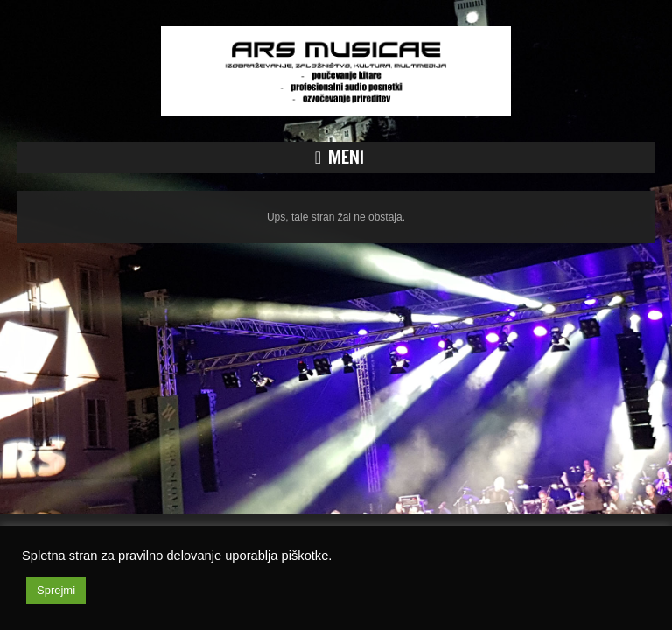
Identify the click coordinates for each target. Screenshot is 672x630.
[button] (336, 157)
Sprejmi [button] (56, 590)
